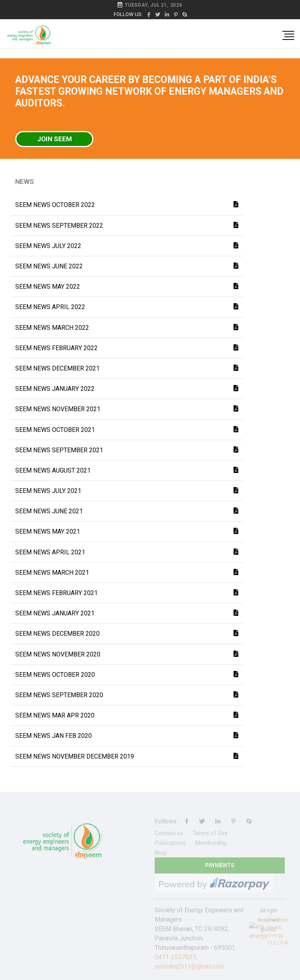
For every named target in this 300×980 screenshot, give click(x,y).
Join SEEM (54, 139)
